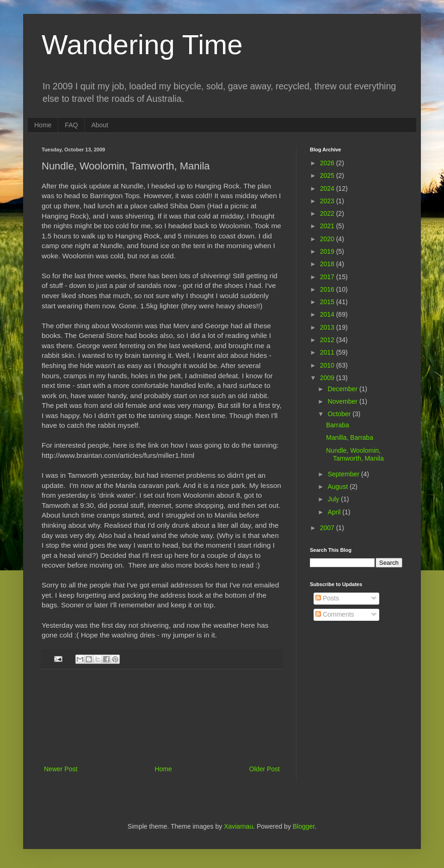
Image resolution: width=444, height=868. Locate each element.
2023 (328, 201)
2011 (328, 352)
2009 (328, 378)
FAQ (71, 125)
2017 (328, 277)
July (334, 499)
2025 (328, 175)
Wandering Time (142, 45)
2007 (328, 528)
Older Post (265, 769)
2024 (328, 188)
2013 (328, 327)
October (340, 414)
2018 (328, 264)
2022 (328, 213)
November (343, 401)
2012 (328, 340)
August (338, 487)
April (335, 512)
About (100, 125)
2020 (328, 239)
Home (43, 125)
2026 (328, 163)
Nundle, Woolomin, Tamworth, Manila (355, 454)
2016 (328, 289)
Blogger (304, 826)
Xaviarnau (238, 826)
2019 (328, 251)
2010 (328, 365)
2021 (328, 226)
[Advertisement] (162, 717)
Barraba (338, 425)
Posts (327, 598)
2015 (328, 302)
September (344, 474)
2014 (328, 314)
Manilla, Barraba (350, 437)
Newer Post (61, 769)
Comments (335, 614)
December (343, 389)
